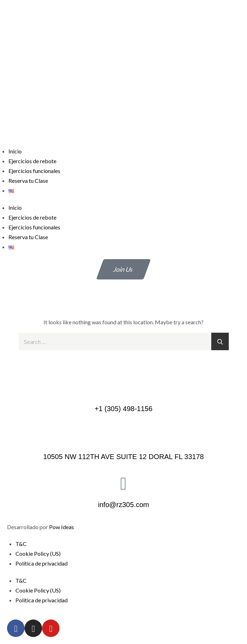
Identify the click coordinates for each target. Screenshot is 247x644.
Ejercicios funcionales (34, 171)
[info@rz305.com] (124, 483)
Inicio (15, 151)
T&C (21, 544)
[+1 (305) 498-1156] (124, 387)
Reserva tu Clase (28, 181)
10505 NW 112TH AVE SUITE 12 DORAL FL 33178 (123, 457)
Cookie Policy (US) (38, 553)
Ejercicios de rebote (32, 161)
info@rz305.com (124, 505)
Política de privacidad (42, 563)
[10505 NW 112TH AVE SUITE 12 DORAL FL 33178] (124, 435)
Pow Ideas (61, 527)
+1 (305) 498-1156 (123, 409)
